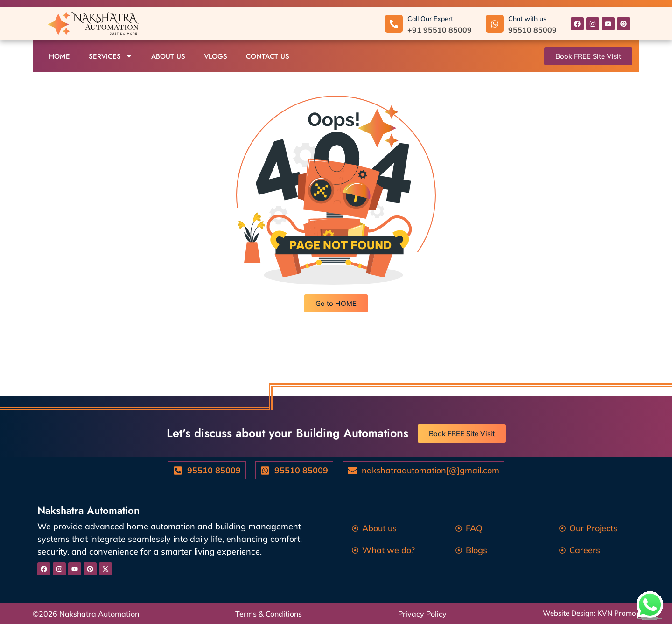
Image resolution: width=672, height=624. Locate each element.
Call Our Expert (430, 19)
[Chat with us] (495, 24)
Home (59, 56)
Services (111, 56)
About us (168, 56)
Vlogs (216, 56)
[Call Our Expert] (394, 24)
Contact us (268, 56)
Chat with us (527, 19)
